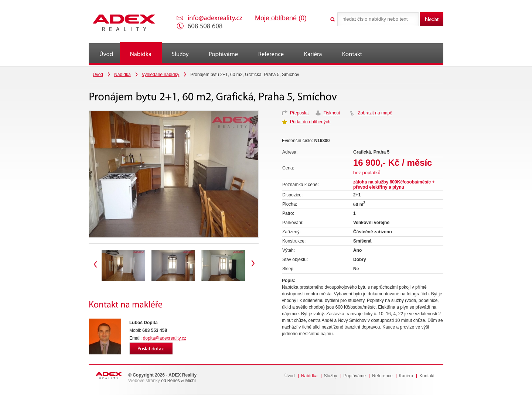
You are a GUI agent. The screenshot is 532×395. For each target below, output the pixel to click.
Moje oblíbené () (281, 18)
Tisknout (332, 113)
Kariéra (406, 376)
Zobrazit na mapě (375, 113)
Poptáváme (355, 376)
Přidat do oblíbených (310, 122)
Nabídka (122, 75)
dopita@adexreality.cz (165, 338)
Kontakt (427, 376)
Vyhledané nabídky (161, 75)
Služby (331, 376)
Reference (382, 376)
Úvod (98, 75)
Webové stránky (144, 381)
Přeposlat (299, 113)
